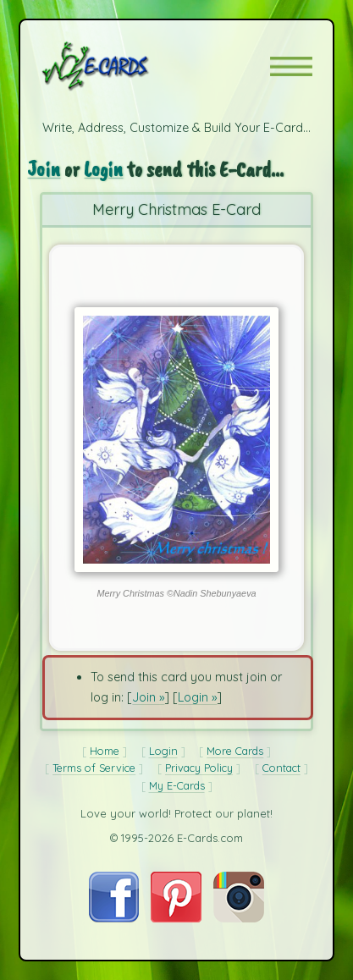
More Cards (235, 751)
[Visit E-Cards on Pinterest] (176, 918)
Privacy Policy (199, 768)
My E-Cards (177, 785)
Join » (148, 697)
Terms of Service (94, 768)
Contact (281, 768)
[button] (291, 66)
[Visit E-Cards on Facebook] (114, 918)
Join (44, 169)
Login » (197, 697)
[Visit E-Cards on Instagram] (239, 918)
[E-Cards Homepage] (125, 66)
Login (103, 169)
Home (105, 751)
